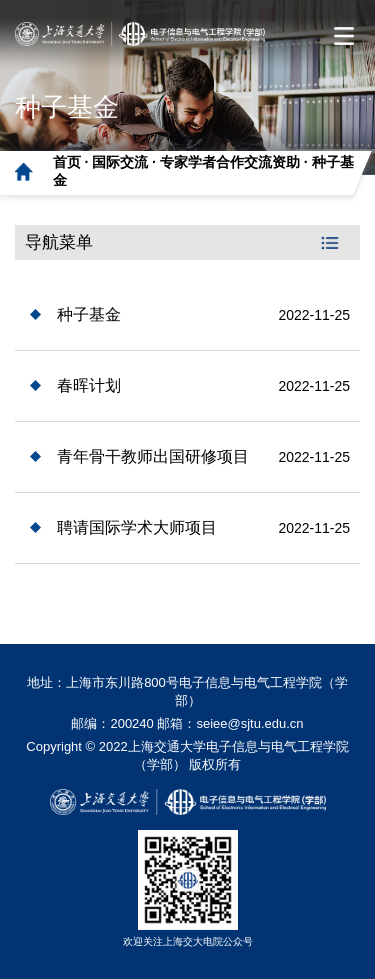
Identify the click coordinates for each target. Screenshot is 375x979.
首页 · (73, 162)
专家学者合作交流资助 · (236, 162)
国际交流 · (126, 162)
